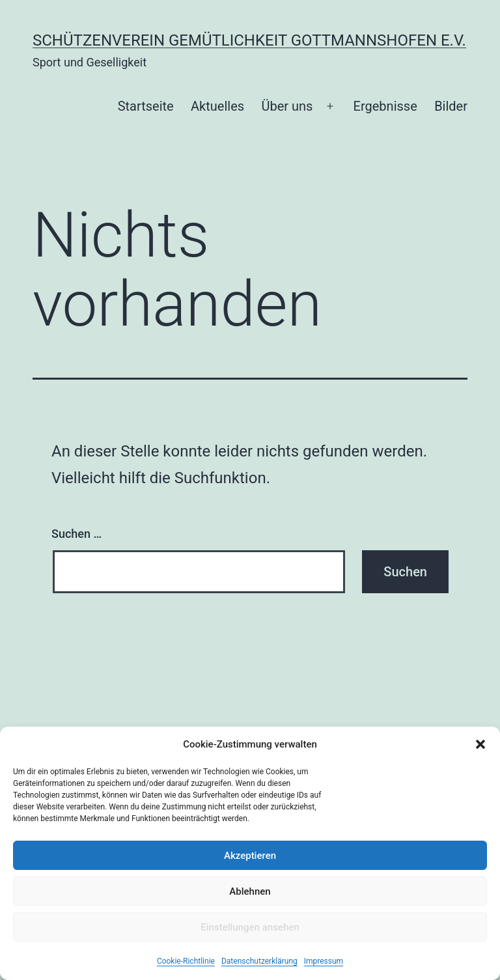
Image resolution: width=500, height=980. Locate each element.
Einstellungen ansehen (250, 927)
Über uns (287, 106)
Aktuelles (217, 106)
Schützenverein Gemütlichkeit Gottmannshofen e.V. (249, 40)
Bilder (451, 106)
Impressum (324, 961)
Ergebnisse (385, 106)
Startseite (146, 106)
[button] (480, 744)
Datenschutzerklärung (259, 961)
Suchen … (76, 534)
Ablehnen (250, 891)
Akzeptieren (250, 856)
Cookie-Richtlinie (186, 961)
